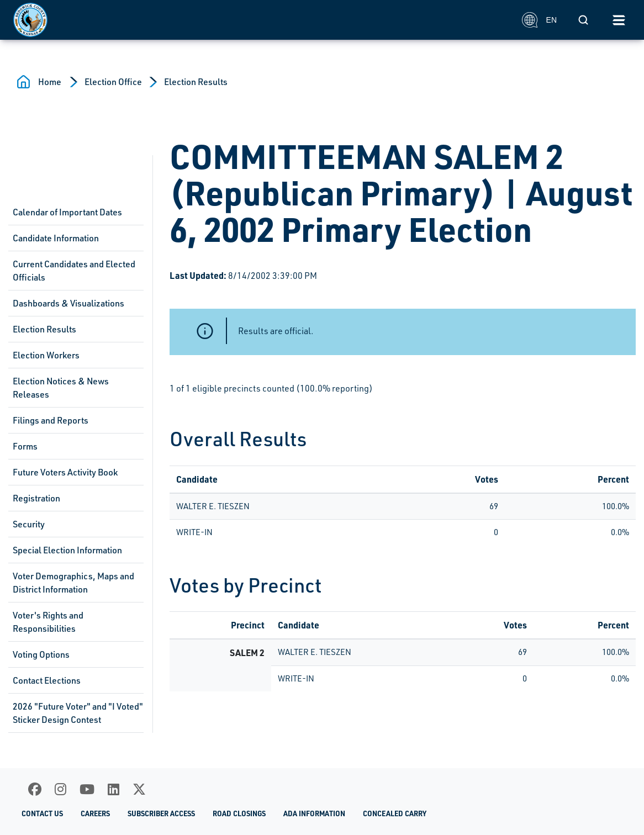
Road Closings (239, 813)
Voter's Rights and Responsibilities (48, 622)
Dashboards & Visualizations (68, 303)
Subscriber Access (161, 813)
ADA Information (314, 813)
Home (50, 82)
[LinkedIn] (114, 789)
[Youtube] (87, 789)
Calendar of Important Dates (67, 212)
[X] (139, 789)
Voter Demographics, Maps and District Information (73, 583)
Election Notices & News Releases (61, 388)
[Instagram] (60, 789)
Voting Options (41, 654)
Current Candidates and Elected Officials (74, 271)
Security (29, 524)
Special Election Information (67, 550)
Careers (95, 813)
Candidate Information (56, 238)
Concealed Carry (395, 813)
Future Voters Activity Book (65, 472)
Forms (25, 446)
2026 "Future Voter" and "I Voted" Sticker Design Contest (78, 713)
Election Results (196, 82)
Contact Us (42, 813)
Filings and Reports (51, 420)
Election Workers (46, 355)
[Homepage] (262, 20)
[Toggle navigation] (619, 20)
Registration (36, 498)
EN (539, 20)
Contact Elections (47, 680)
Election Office (113, 82)
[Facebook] (35, 789)
